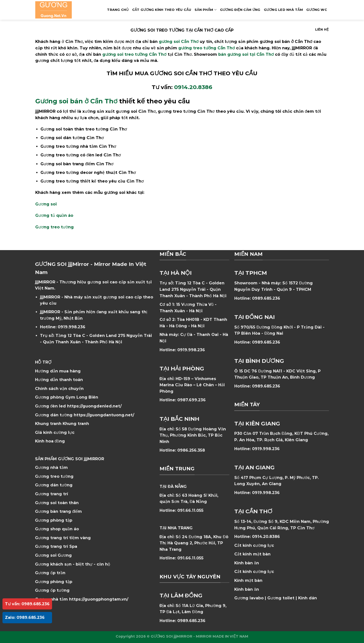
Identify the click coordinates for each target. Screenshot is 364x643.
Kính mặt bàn (248, 580)
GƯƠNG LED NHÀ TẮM (283, 10)
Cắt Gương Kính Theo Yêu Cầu (162, 10)
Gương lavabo (249, 598)
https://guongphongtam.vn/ (99, 599)
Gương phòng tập (54, 582)
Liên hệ (322, 29)
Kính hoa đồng (50, 441)
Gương (65, 555)
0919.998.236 (72, 327)
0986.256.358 (191, 450)
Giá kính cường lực (55, 432)
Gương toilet (281, 598)
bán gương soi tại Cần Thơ (246, 54)
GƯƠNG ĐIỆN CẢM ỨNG (240, 10)
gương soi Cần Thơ (179, 42)
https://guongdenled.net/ (94, 406)
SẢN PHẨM (206, 10)
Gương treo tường (55, 227)
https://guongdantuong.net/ (104, 415)
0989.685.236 (191, 621)
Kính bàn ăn (247, 563)
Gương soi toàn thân (57, 503)
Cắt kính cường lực (254, 545)
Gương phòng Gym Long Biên (67, 397)
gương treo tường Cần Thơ (207, 48)
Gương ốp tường (52, 590)
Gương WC (317, 10)
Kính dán (308, 598)
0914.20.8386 (193, 87)
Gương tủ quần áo (54, 215)
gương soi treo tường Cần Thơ (134, 54)
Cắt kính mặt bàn (252, 554)
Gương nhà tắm (51, 468)
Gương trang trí (52, 494)
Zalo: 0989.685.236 (25, 617)
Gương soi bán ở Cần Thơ (76, 101)
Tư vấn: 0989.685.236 (27, 604)
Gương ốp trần (50, 573)
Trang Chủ (118, 10)
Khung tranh (76, 424)
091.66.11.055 (190, 510)
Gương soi (46, 204)
